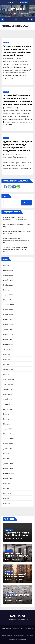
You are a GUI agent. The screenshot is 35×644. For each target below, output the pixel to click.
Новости (6, 43)
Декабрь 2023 (8, 330)
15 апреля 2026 (12, 580)
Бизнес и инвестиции (11, 592)
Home (4, 636)
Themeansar (17, 631)
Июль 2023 (7, 354)
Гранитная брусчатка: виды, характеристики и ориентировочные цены (16, 241)
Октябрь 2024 (8, 320)
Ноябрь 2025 (8, 285)
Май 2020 (7, 459)
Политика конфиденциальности (17, 640)
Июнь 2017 (7, 484)
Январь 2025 (8, 310)
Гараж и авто (9, 530)
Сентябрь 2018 (9, 474)
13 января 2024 (10, 59)
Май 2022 (7, 424)
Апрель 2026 (8, 270)
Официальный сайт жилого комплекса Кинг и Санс (16, 576)
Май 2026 (7, 265)
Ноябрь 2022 (8, 394)
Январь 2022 (8, 444)
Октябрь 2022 (8, 399)
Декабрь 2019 (8, 464)
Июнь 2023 (7, 359)
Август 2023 (8, 350)
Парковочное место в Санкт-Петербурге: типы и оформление (17, 535)
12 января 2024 (10, 108)
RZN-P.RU (17, 9)
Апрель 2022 (8, 429)
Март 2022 (7, 434)
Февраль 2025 (9, 305)
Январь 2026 (8, 275)
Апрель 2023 (8, 369)
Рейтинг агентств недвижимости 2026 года (17, 556)
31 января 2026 (12, 601)
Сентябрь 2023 (9, 345)
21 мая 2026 (11, 538)
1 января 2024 (10, 154)
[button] (28, 19)
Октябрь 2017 (8, 479)
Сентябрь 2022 (9, 404)
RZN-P (20, 59)
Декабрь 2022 (8, 389)
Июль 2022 (7, 414)
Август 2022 (8, 409)
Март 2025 (7, 300)
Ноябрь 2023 (8, 335)
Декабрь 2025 (8, 280)
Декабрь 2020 (8, 449)
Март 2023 (7, 374)
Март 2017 (7, 493)
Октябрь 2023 (8, 340)
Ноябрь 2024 (8, 315)
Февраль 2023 (9, 379)
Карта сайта (29, 636)
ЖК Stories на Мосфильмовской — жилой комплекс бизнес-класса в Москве (16, 250)
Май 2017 (7, 489)
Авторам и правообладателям (16, 636)
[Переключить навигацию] (16, 19)
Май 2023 (7, 364)
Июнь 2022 (7, 419)
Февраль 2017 (8, 498)
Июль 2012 (7, 503)
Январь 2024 (8, 325)
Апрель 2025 (8, 295)
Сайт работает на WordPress (11, 629)
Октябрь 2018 (8, 469)
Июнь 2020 (7, 454)
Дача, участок (9, 551)
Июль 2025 (7, 290)
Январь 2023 (8, 384)
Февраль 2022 (9, 439)
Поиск (6, 196)
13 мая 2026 (11, 559)
